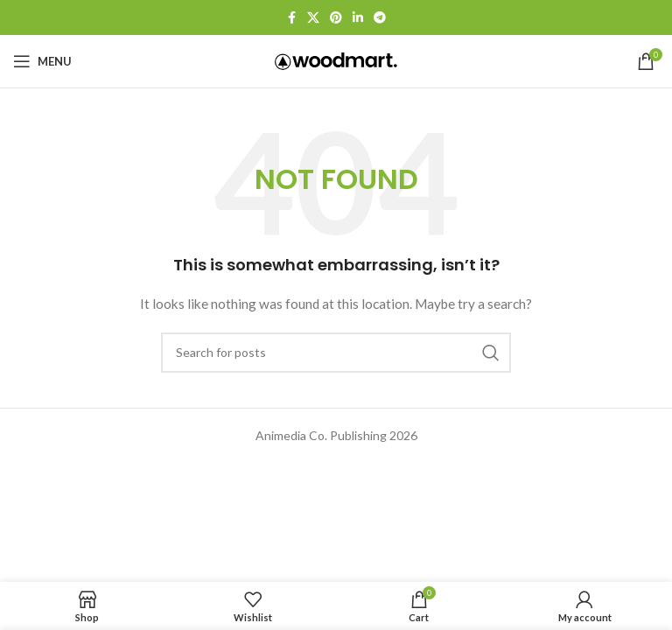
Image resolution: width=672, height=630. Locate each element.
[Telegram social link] (380, 18)
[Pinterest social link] (336, 18)
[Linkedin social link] (358, 18)
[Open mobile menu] (42, 61)
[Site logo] (336, 60)
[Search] (336, 353)
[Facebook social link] (291, 18)
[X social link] (313, 18)
